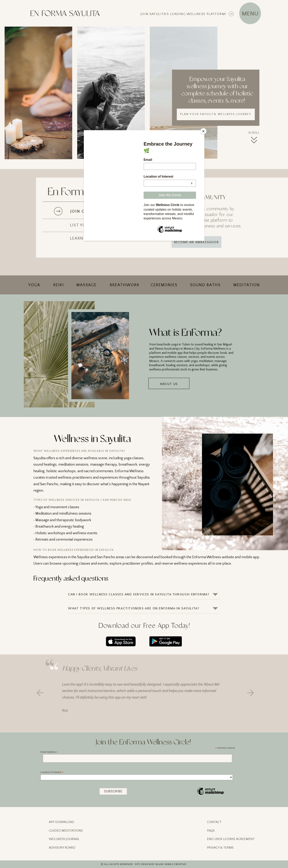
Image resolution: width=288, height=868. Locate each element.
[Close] (203, 131)
